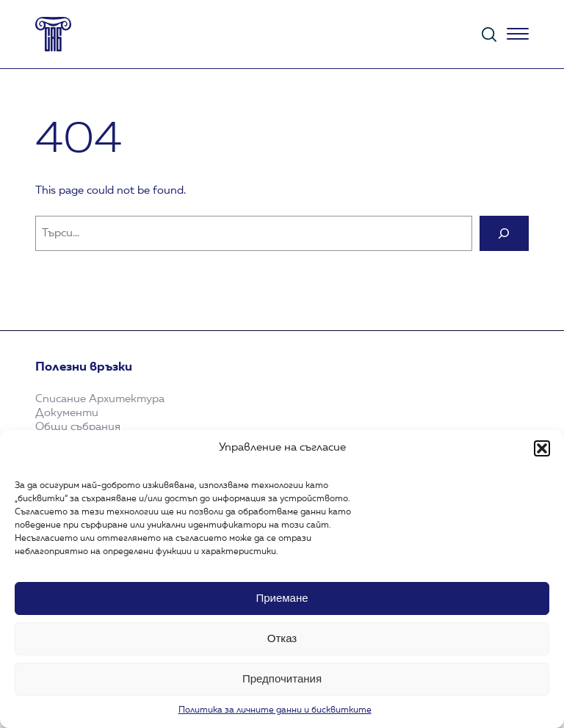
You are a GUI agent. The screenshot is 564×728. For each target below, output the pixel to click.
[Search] (504, 233)
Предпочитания (282, 678)
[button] (542, 448)
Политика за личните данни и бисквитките (275, 710)
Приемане (282, 598)
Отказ (282, 638)
